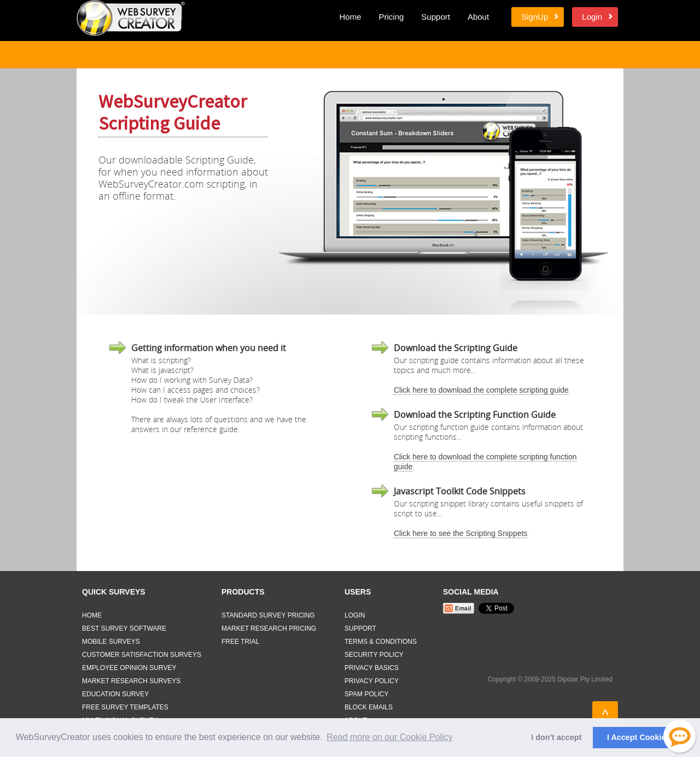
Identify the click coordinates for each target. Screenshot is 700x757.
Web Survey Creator (131, 18)
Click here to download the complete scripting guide (481, 390)
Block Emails (369, 707)
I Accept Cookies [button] (638, 737)
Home (350, 17)
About (478, 17)
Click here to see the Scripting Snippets (460, 533)
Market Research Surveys (131, 681)
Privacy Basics (372, 668)
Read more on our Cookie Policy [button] (389, 737)
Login (592, 17)
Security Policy (374, 655)
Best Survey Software (124, 628)
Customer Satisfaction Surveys (142, 655)
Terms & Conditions (381, 642)
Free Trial (240, 642)
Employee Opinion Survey (129, 668)
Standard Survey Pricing (268, 615)
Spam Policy (366, 694)
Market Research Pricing (269, 628)
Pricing (391, 17)
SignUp (535, 17)
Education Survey (115, 694)
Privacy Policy (372, 681)
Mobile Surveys (111, 642)
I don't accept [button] (556, 737)
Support (436, 17)
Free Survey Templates (125, 707)
